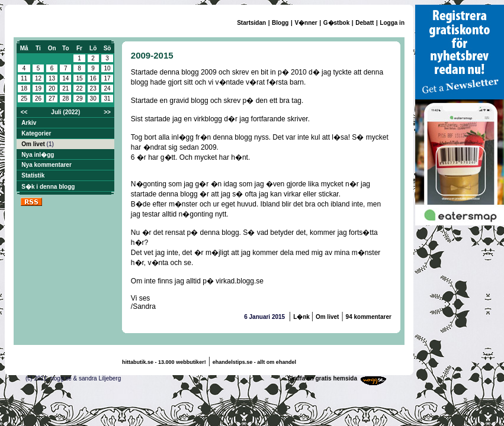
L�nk (302, 317)
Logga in (392, 23)
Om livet (34, 144)
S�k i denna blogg (48, 187)
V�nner (306, 23)
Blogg (280, 23)
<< (24, 112)
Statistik (33, 175)
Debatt (365, 23)
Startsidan (251, 23)
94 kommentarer (369, 317)
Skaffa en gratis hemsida (322, 378)
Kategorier (36, 133)
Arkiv (29, 123)
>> (107, 112)
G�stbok (336, 23)
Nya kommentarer (46, 165)
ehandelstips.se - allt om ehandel (254, 362)
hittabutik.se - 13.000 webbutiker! (164, 362)
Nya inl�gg (38, 155)
